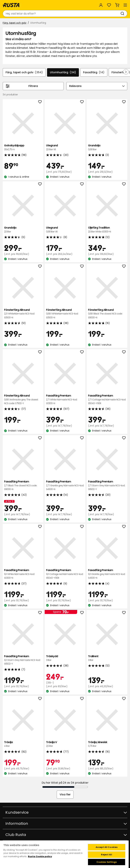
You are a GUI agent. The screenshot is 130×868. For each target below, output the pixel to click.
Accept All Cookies (107, 847)
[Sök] (123, 14)
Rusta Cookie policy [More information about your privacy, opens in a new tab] (40, 856)
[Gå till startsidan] (11, 5)
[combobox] (62, 14)
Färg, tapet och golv (15, 23)
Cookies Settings (107, 862)
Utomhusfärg (63, 72)
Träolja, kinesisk (107, 744)
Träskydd (65, 658)
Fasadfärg (94, 72)
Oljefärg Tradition (107, 230)
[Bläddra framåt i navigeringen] (126, 72)
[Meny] (125, 5)
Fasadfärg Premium (65, 399)
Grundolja (107, 147)
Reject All (106, 855)
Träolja (23, 744)
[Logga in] (101, 5)
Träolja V (65, 744)
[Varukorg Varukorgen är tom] (117, 5)
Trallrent (107, 658)
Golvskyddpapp (23, 147)
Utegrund (65, 147)
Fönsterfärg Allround (23, 314)
